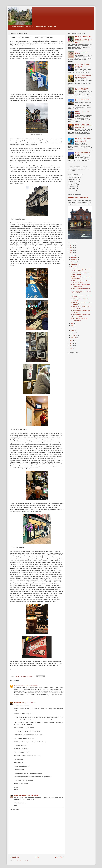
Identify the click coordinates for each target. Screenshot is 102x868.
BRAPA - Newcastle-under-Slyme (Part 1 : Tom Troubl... (80, 282)
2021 (71, 248)
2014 (71, 348)
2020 (71, 250)
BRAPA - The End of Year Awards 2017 (82, 65)
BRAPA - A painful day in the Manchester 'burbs (83, 76)
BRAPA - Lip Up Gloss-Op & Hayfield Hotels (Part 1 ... (81, 292)
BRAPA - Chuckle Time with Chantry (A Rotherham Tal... (81, 285)
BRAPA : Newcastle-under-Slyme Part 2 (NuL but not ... (81, 278)
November (74, 260)
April (73, 330)
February (74, 335)
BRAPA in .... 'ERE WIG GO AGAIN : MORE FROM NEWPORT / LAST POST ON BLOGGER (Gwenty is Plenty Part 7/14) (84, 40)
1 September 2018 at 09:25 (31, 795)
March (73, 333)
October (74, 262)
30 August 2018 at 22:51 (28, 703)
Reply (16, 697)
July (72, 323)
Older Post (59, 857)
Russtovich (18, 703)
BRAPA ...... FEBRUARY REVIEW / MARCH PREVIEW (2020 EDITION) (84, 126)
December (74, 257)
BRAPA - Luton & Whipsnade (78, 197)
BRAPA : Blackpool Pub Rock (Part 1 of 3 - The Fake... (81, 315)
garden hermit (19, 795)
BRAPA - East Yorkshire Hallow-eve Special (82, 89)
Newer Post (14, 857)
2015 (71, 346)
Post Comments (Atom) (24, 861)
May (72, 328)
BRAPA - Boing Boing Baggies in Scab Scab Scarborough (81, 270)
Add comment (15, 809)
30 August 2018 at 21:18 (31, 685)
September (74, 264)
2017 (71, 341)
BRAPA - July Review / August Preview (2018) (79, 319)
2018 (71, 255)
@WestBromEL (19, 685)
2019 (71, 253)
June (73, 326)
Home (37, 857)
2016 (71, 343)
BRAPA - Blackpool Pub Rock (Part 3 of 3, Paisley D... (81, 308)
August (73, 267)
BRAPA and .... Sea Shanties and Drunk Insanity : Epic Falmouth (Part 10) (83, 140)
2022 (71, 245)
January (74, 338)
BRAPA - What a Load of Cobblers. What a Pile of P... (80, 274)
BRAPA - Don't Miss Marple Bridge (80, 289)
